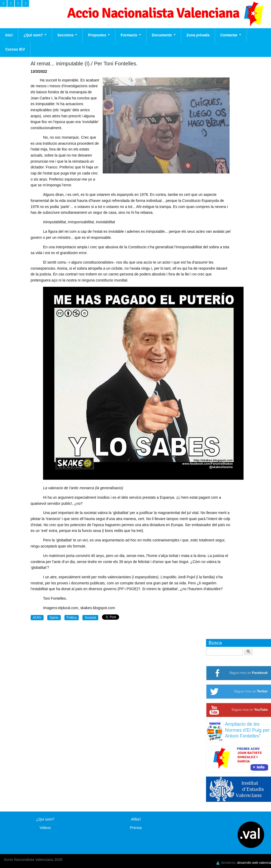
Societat (90, 618)
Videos (45, 828)
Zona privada (198, 35)
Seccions (67, 35)
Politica (72, 618)
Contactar (231, 35)
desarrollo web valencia (254, 863)
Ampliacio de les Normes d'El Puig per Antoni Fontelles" (247, 730)
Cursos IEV (15, 49)
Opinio (54, 618)
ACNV (37, 618)
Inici (9, 35)
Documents (164, 35)
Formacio (131, 35)
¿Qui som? (45, 819)
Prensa (136, 828)
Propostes (99, 35)
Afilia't (136, 819)
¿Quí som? (35, 35)
